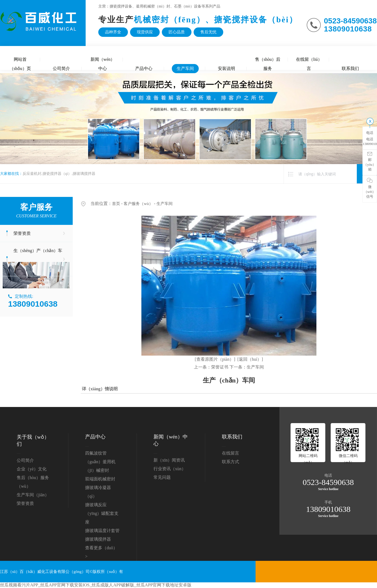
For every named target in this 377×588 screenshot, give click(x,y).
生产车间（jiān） (33, 495)
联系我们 (350, 68)
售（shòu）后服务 (268, 61)
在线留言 (231, 453)
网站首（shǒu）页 (20, 61)
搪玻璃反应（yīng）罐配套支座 (102, 513)
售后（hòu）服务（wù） (33, 482)
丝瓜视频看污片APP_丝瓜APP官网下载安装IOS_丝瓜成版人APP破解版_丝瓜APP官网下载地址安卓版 (96, 585)
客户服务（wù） (138, 204)
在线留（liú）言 (309, 61)
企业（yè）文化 (32, 469)
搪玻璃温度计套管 (102, 531)
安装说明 (226, 68)
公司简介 (61, 68)
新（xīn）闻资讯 (169, 460)
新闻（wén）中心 (103, 61)
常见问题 (162, 477)
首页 (116, 204)
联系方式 (231, 462)
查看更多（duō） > (101, 552)
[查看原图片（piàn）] (215, 359)
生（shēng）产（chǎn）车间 (38, 259)
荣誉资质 (22, 233)
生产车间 (185, 68)
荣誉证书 (220, 367)
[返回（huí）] (250, 359)
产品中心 (144, 68)
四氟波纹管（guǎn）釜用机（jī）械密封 (100, 462)
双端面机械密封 (100, 479)
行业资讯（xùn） (170, 469)
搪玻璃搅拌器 (98, 539)
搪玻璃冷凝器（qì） (98, 492)
